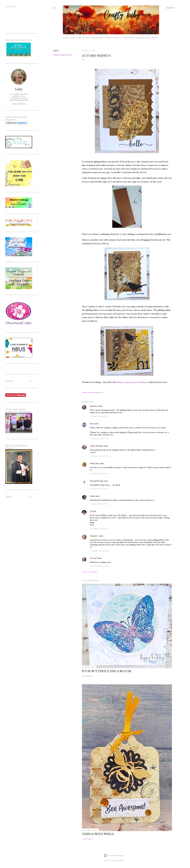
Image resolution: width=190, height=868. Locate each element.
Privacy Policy (113, 38)
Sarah (92, 496)
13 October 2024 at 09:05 (100, 566)
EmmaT (94, 558)
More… (155, 38)
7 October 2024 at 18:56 (99, 474)
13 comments (87, 839)
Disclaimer (97, 38)
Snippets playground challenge (132, 382)
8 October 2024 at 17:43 (99, 489)
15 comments (87, 676)
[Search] (170, 8)
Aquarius (94, 406)
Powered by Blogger (114, 855)
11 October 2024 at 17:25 (99, 529)
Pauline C (94, 536)
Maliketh (121, 860)
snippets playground (62, 55)
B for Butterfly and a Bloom (107, 671)
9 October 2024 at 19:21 (99, 504)
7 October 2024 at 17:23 (99, 438)
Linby (19, 89)
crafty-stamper (97, 446)
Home (66, 38)
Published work (80, 38)
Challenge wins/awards (136, 38)
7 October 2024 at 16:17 (99, 416)
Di (91, 511)
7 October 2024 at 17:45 (99, 456)
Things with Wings (98, 834)
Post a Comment (90, 572)
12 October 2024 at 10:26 (99, 551)
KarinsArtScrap (97, 481)
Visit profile (19, 104)
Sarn (92, 424)
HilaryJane (95, 463)
